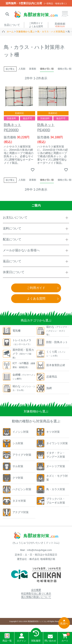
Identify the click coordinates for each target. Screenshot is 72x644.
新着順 (33, 69)
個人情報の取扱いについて (36, 597)
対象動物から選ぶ (26, 32)
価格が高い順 (65, 69)
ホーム (10, 32)
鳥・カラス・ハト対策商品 (51, 32)
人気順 (22, 69)
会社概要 (36, 590)
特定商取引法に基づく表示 (36, 594)
